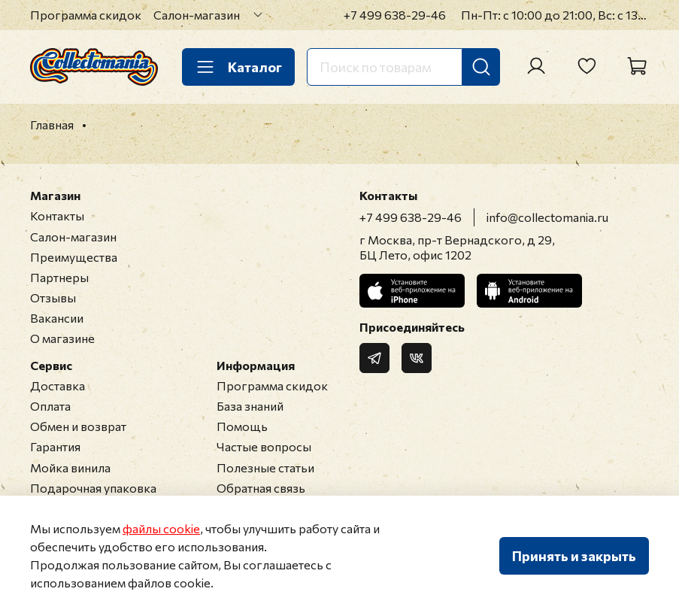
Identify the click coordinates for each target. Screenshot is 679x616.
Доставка (58, 385)
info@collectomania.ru (547, 217)
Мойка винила (70, 467)
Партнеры (59, 277)
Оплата (50, 406)
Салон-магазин (197, 15)
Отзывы (53, 297)
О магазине (62, 338)
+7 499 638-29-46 (395, 15)
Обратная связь (261, 488)
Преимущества (74, 257)
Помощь (242, 426)
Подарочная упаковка (93, 488)
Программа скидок (86, 15)
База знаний (250, 406)
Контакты (57, 215)
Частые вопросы (264, 446)
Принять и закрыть (574, 556)
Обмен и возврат (78, 426)
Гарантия (55, 446)
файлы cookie (161, 528)
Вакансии (57, 318)
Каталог (238, 67)
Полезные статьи (265, 467)
